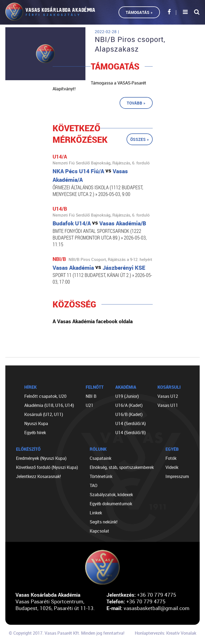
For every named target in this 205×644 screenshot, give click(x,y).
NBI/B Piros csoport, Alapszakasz (130, 44)
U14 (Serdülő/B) (131, 433)
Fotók (171, 458)
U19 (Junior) (127, 396)
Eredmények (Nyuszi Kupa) (41, 458)
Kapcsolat (99, 531)
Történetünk (101, 476)
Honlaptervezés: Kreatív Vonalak (165, 633)
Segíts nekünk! (104, 522)
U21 (90, 405)
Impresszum (177, 476)
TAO (94, 485)
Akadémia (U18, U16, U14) (49, 405)
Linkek (96, 513)
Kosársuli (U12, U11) (44, 414)
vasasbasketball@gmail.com (157, 608)
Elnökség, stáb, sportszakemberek (122, 467)
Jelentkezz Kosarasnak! (38, 476)
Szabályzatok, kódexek (111, 495)
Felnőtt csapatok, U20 (45, 396)
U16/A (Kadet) (129, 405)
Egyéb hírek (35, 433)
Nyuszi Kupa (36, 423)
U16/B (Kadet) (129, 414)
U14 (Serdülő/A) (131, 423)
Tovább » (136, 103)
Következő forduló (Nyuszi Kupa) (47, 467)
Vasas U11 (168, 405)
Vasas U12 (168, 396)
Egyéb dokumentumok (111, 504)
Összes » (140, 139)
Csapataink (100, 458)
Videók (172, 467)
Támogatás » (139, 12)
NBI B (91, 396)
